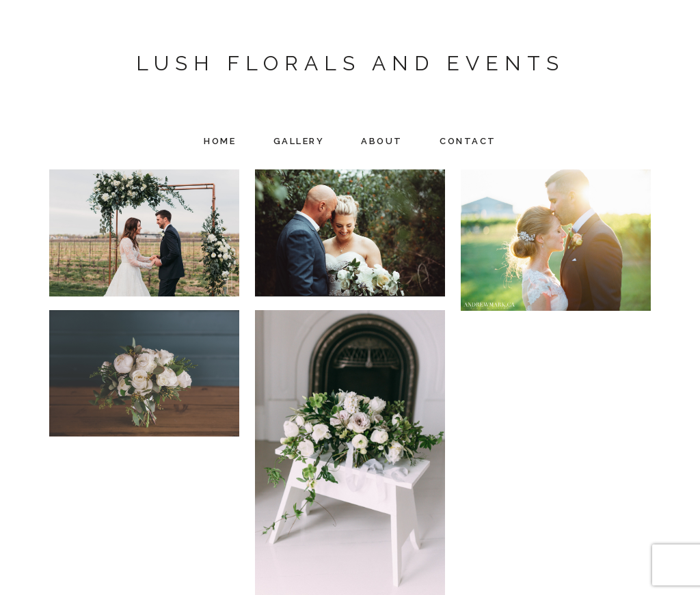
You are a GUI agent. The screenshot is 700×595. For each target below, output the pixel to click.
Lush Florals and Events (350, 63)
